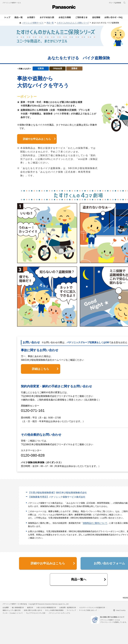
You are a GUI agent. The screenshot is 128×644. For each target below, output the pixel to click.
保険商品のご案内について (95, 523)
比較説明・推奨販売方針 (68, 607)
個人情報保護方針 (18, 607)
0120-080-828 (33, 455)
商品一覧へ (88, 579)
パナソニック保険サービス (12, 3)
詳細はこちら (45, 369)
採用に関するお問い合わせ (33, 610)
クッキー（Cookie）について (13, 613)
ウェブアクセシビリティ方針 (36, 613)
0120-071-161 (33, 410)
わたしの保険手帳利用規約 (54, 610)
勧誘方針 (30, 607)
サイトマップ (71, 610)
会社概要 (6, 607)
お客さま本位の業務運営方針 (46, 607)
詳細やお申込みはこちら (39, 139)
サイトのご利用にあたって (88, 610)
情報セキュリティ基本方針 (12, 610)
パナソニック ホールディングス (59, 613)
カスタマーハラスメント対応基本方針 (92, 607)
